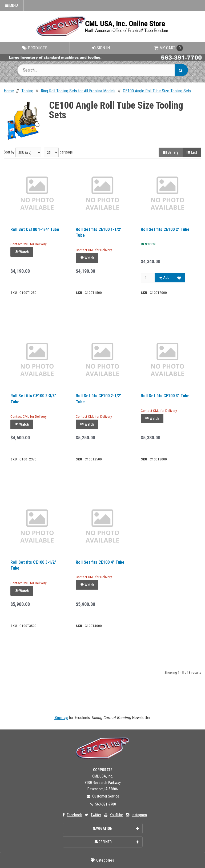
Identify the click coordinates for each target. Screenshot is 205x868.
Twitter (93, 815)
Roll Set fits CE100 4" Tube (100, 562)
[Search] (181, 70)
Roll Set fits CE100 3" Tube (165, 396)
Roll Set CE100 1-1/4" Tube (35, 229)
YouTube (113, 815)
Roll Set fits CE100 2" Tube (165, 229)
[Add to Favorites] (179, 278)
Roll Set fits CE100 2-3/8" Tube (33, 399)
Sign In (101, 48)
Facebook (71, 815)
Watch (22, 252)
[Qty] (148, 278)
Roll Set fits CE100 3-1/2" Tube (33, 565)
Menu (12, 5)
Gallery (171, 152)
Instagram (136, 815)
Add (164, 278)
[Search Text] (103, 70)
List (192, 152)
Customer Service (103, 796)
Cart (169, 48)
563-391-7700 (103, 804)
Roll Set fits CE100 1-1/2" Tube (99, 232)
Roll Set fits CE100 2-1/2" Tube (99, 399)
